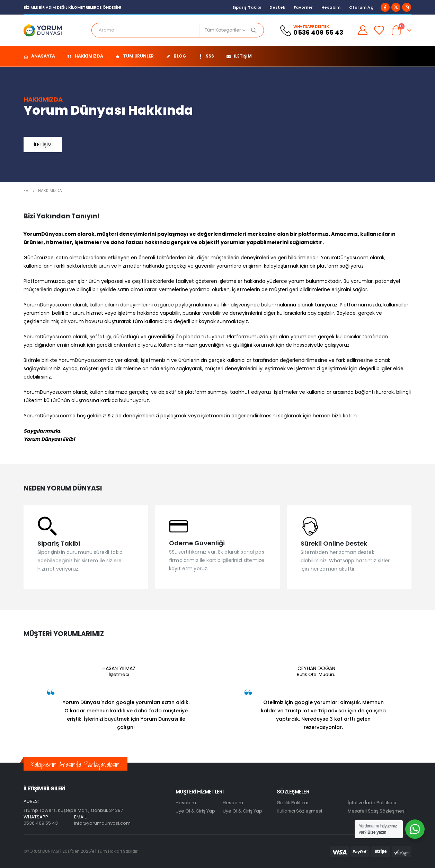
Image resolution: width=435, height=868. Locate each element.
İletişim (239, 56)
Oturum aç (361, 7)
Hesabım (331, 7)
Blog (176, 56)
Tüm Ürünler (135, 56)
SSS (206, 56)
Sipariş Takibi (247, 7)
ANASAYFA (39, 56)
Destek (277, 7)
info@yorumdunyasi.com (102, 823)
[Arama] (254, 30)
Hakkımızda (85, 56)
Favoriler (303, 7)
